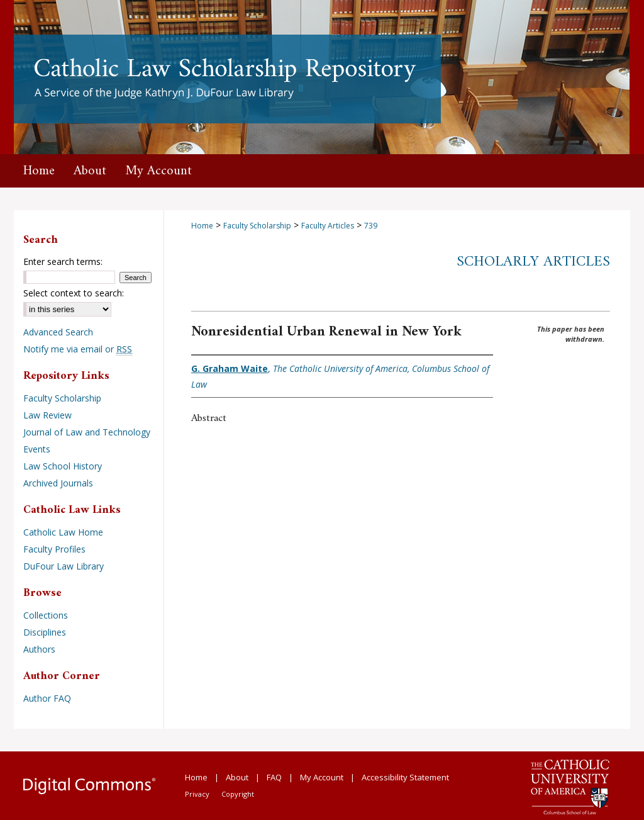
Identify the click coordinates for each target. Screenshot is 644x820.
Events (37, 449)
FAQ (274, 777)
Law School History (63, 466)
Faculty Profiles (54, 549)
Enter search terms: (63, 261)
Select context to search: (74, 293)
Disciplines (45, 632)
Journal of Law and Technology (87, 432)
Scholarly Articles (533, 262)
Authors (39, 649)
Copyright (238, 794)
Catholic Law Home (63, 532)
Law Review (47, 415)
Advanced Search (58, 332)
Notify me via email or (78, 349)
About (237, 777)
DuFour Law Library (64, 566)
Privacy (197, 794)
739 (371, 226)
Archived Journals (58, 483)
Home (202, 226)
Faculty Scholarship (257, 226)
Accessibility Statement (405, 777)
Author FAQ (47, 698)
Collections (46, 615)
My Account (322, 777)
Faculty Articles (328, 226)
